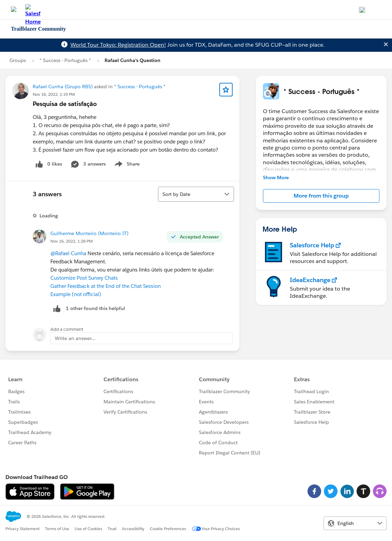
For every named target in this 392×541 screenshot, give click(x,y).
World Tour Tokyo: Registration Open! (118, 45)
